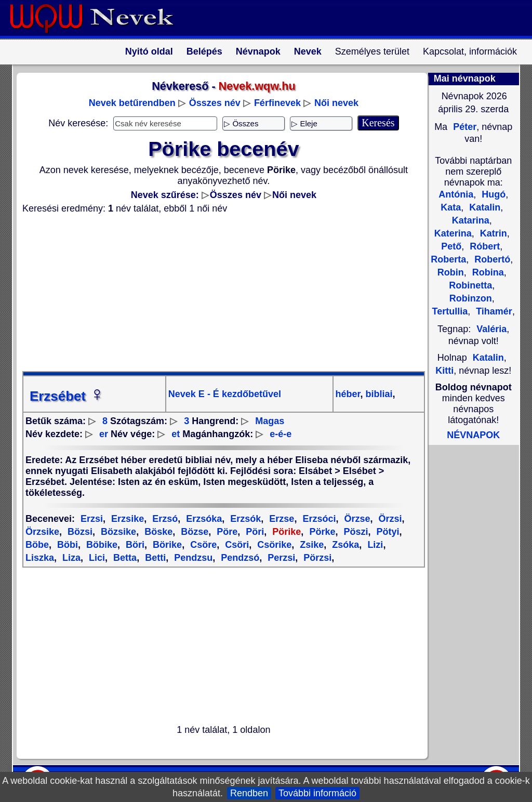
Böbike (101, 545)
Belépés (204, 51)
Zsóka (344, 545)
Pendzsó (239, 558)
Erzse (280, 519)
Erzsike (126, 519)
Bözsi (79, 532)
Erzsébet (67, 396)
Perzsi (280, 558)
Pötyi (386, 532)
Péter (463, 127)
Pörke (321, 532)
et (176, 434)
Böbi (66, 545)
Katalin (483, 207)
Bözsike (117, 532)
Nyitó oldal (149, 51)
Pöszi (354, 532)
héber (348, 394)
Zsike (310, 545)
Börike (166, 545)
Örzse (356, 519)
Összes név (215, 103)
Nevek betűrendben (132, 103)
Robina (487, 272)
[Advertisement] (217, 293)
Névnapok (258, 51)
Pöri (254, 532)
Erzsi (92, 519)
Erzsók (244, 519)
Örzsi (389, 519)
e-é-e (281, 434)
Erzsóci (318, 519)
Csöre (202, 545)
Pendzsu (192, 558)
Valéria (491, 329)
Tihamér (493, 311)
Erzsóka (203, 519)
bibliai (378, 394)
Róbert (483, 246)
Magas (270, 421)
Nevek (308, 51)
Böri (134, 545)
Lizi (374, 545)
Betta (124, 558)
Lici (96, 558)
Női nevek (336, 103)
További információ (317, 793)
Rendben (249, 793)
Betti (154, 558)
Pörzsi (316, 558)
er (104, 434)
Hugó (492, 194)
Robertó (491, 259)
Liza (70, 558)
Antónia (456, 194)
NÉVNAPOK (473, 435)
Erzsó (164, 519)
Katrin (492, 233)
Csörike (273, 545)
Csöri (236, 545)
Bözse (193, 532)
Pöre (226, 532)
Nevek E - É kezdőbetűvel (225, 394)
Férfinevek (277, 103)
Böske (157, 532)
